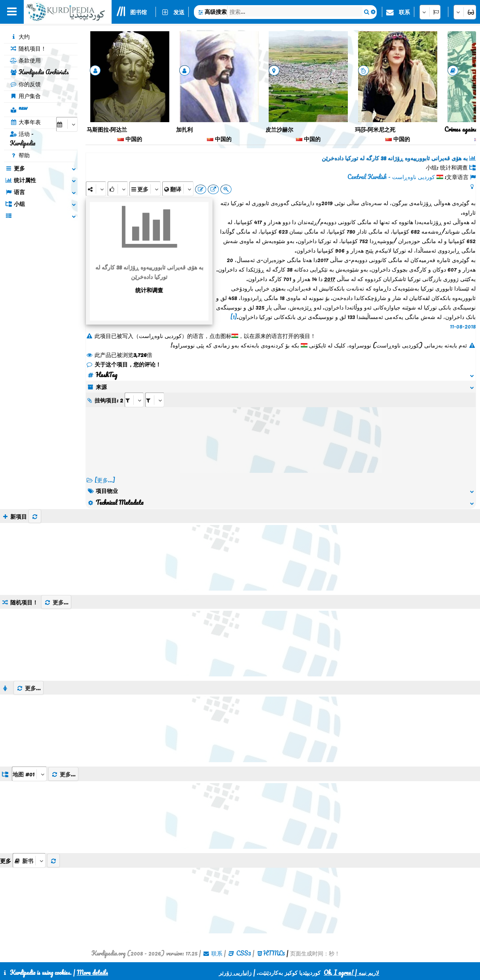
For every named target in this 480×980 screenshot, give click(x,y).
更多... (56, 602)
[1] (234, 317)
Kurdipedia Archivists (39, 72)
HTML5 (274, 953)
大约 (20, 36)
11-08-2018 (463, 326)
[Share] (96, 189)
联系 (404, 12)
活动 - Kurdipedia (23, 138)
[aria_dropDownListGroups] (29, 774)
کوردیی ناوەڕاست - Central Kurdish (391, 177)
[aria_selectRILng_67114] (155, 400)
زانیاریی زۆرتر (235, 972)
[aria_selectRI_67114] (134, 400)
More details (92, 972)
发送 (179, 12)
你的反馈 (25, 84)
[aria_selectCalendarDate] (67, 124)
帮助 (20, 155)
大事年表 (25, 122)
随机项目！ (28, 48)
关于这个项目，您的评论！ (123, 364)
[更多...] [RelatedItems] (105, 480)
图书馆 (138, 12)
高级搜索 (216, 11)
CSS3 (244, 953)
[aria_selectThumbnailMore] (29, 860)
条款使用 (25, 60)
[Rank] (118, 189)
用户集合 (25, 96)
